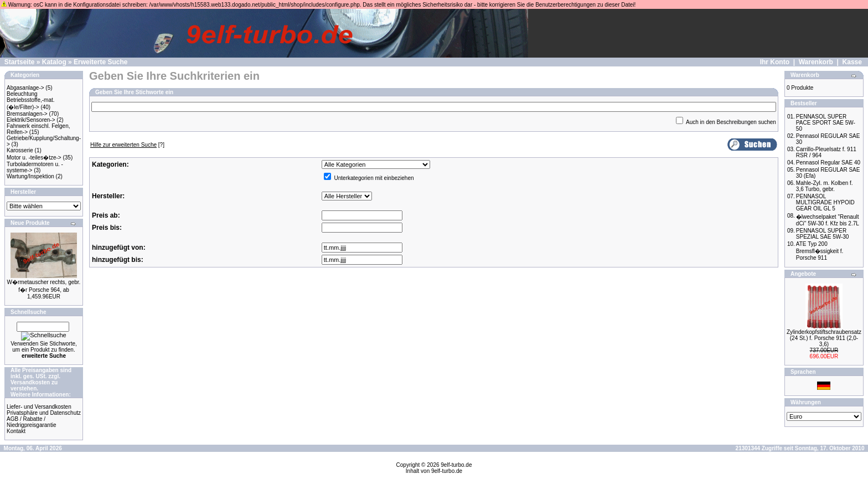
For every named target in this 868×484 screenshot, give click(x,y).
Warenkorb (816, 62)
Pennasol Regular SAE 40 (828, 163)
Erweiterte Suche (100, 62)
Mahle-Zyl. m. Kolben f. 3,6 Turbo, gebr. (825, 186)
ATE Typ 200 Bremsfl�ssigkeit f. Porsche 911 (820, 251)
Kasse (852, 62)
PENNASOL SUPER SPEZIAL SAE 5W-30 (823, 234)
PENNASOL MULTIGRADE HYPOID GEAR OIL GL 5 (825, 202)
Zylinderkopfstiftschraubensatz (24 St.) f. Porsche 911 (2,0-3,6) (824, 338)
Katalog (54, 62)
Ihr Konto (775, 62)
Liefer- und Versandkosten (39, 407)
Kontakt (16, 431)
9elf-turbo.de (456, 465)
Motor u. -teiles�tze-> (34, 158)
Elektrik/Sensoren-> (31, 120)
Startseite (20, 62)
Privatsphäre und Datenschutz (44, 413)
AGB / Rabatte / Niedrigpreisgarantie (32, 422)
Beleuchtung (22, 94)
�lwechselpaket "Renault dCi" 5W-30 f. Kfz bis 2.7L (828, 220)
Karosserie (20, 150)
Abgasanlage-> (25, 88)
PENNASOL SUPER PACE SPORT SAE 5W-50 (826, 123)
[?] (127, 145)
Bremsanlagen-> (27, 114)
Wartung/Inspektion (30, 176)
